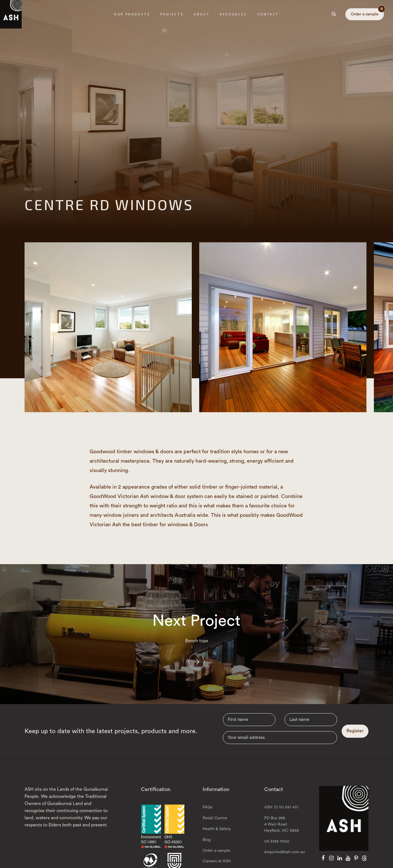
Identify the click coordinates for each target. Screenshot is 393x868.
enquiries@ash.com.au (285, 857)
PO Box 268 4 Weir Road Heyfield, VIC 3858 (282, 829)
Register (355, 736)
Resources (233, 14)
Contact (268, 14)
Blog (207, 844)
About (202, 14)
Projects (172, 14)
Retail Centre (215, 823)
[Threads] (364, 863)
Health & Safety (217, 834)
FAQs (207, 812)
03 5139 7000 (277, 846)
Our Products (132, 14)
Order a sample (367, 12)
